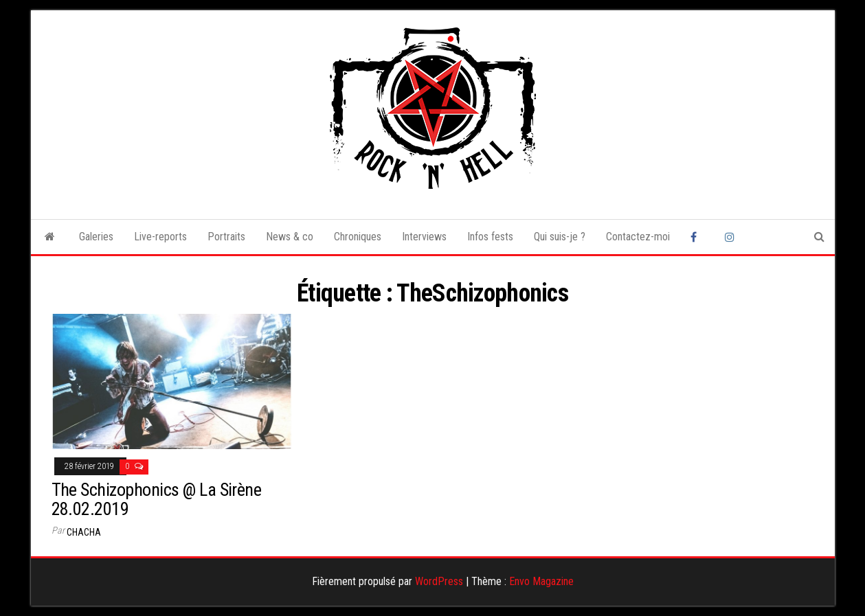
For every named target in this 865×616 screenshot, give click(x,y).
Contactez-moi (638, 237)
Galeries (96, 237)
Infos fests (490, 237)
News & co (290, 237)
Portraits (226, 237)
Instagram (732, 237)
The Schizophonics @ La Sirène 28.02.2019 (157, 500)
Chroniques (358, 237)
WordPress (439, 581)
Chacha (84, 532)
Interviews (424, 237)
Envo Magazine (541, 581)
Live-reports (160, 237)
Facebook (697, 237)
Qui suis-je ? (560, 237)
